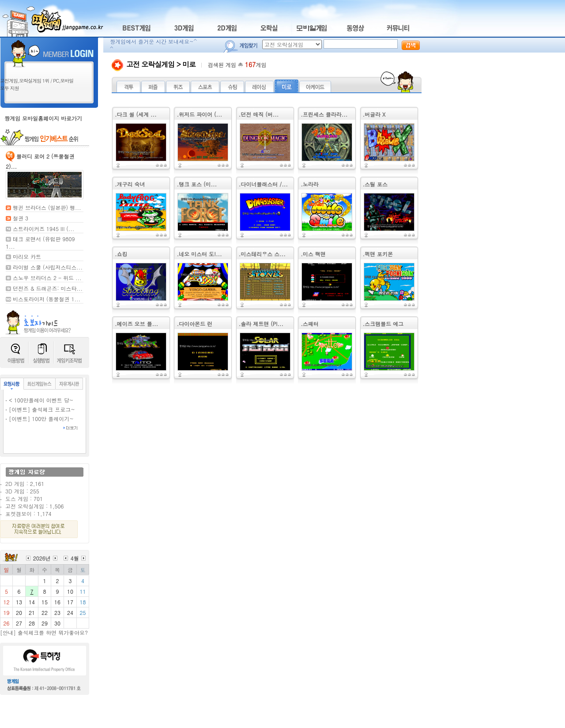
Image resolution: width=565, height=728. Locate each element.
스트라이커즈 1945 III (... (43, 229)
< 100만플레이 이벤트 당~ (41, 400)
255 (35, 491)
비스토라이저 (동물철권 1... (47, 299)
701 (38, 499)
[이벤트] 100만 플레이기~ (41, 419)
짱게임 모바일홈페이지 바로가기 (43, 118)
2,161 (37, 483)
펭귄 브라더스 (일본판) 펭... (47, 207)
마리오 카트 (27, 256)
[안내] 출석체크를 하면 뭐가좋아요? (44, 632)
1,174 (44, 514)
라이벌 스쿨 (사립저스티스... (48, 267)
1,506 (56, 506)
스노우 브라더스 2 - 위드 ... (47, 278)
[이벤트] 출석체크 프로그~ (42, 409)
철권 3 (21, 218)
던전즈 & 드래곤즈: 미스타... (48, 288)
